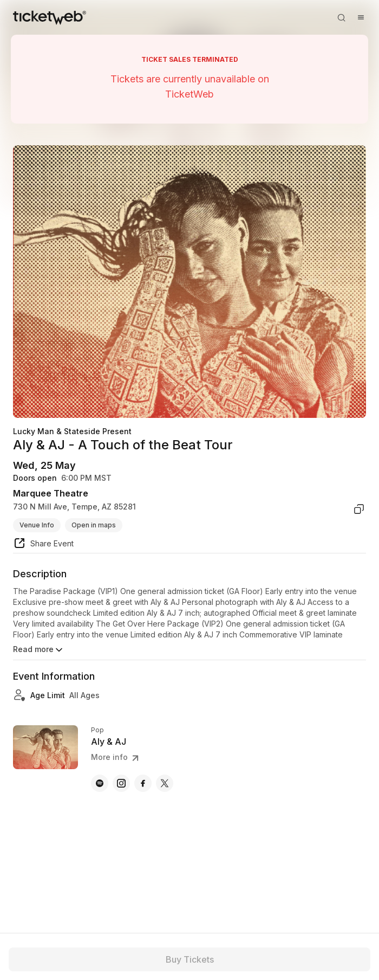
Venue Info (37, 525)
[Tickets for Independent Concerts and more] (50, 17)
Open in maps (94, 525)
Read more (39, 650)
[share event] (43, 545)
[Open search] (341, 17)
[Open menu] (361, 17)
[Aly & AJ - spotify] (100, 783)
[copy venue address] (359, 509)
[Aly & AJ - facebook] (143, 783)
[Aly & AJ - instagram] (121, 783)
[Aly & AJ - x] (165, 783)
